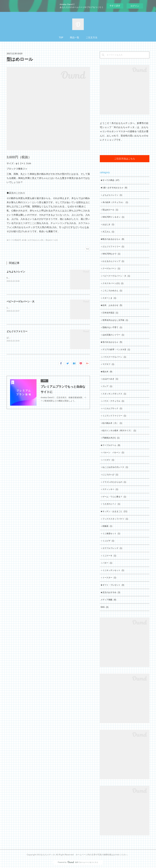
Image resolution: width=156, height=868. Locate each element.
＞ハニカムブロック (111, 408)
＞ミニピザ (107, 541)
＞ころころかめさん (111, 291)
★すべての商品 (110, 180)
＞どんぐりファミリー (112, 247)
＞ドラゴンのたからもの (113, 482)
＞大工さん (107, 232)
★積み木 (106, 372)
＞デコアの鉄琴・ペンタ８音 (115, 350)
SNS (104, 607)
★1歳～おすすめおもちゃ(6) (33, 240)
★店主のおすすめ (110, 592)
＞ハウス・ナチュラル (112, 401)
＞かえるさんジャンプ (112, 261)
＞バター (106, 563)
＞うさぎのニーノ (110, 504)
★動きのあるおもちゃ (112, 239)
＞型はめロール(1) (51, 240)
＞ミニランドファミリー (113, 416)
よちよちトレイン (16, 272)
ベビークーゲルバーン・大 (20, 301)
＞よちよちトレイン (111, 195)
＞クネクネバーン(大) (112, 283)
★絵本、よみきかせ (111, 305)
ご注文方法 (92, 37)
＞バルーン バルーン (112, 452)
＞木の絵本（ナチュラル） (114, 202)
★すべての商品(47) (14, 240)
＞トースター (108, 578)
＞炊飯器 (106, 526)
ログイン (135, 6)
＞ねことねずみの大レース (114, 467)
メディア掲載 (108, 600)
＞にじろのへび (109, 475)
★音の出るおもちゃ (111, 342)
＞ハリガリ (107, 460)
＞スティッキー (109, 489)
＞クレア (106, 386)
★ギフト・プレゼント (112, 585)
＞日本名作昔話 (109, 313)
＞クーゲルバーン (110, 268)
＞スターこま (108, 298)
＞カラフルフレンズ (111, 548)
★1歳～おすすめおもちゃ (114, 188)
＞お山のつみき (109, 379)
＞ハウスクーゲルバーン (113, 357)
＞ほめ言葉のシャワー (112, 335)
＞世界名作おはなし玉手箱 (114, 320)
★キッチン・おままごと (114, 511)
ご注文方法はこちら (125, 159)
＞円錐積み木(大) (110, 438)
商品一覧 (75, 37)
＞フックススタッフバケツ (114, 519)
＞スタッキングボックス (113, 394)
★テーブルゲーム (110, 445)
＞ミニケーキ (108, 556)
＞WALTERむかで (110, 254)
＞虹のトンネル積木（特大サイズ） (118, 431)
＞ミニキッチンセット (112, 570)
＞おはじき (107, 224)
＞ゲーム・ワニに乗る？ (113, 497)
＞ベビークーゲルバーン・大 (115, 276)
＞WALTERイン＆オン (112, 217)
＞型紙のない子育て (111, 327)
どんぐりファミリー (17, 331)
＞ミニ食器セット (110, 534)
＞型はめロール (109, 210)
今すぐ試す (115, 6)
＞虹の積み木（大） (111, 423)
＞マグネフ (107, 364)
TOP (61, 37)
